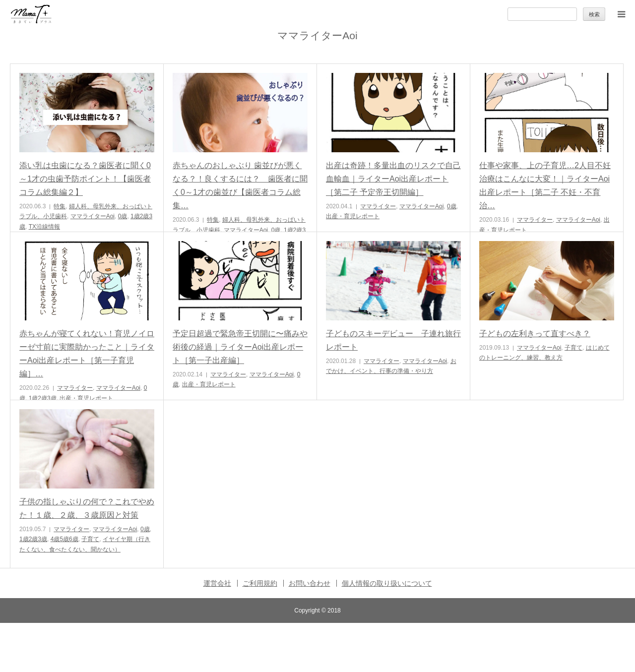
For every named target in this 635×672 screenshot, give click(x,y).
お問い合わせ (310, 583)
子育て (573, 348)
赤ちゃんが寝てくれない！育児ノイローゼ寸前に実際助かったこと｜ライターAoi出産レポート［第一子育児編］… (87, 354)
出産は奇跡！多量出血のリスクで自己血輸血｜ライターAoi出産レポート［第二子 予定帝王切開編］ (393, 179)
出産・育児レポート (353, 216)
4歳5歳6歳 (64, 539)
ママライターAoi (93, 216)
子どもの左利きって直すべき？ (535, 334)
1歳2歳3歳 (43, 398)
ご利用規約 (260, 583)
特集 (60, 206)
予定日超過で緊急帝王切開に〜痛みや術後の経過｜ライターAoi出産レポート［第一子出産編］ (240, 347)
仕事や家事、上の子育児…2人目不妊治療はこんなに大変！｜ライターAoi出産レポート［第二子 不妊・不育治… (545, 186)
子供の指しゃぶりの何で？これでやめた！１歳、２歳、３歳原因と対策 (87, 508)
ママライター (378, 206)
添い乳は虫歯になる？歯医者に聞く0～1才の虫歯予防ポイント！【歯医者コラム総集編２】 (85, 179)
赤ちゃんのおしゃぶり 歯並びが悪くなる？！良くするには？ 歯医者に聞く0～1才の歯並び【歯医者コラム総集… (240, 186)
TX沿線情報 (44, 227)
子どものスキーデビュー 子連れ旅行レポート (393, 340)
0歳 (123, 216)
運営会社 (217, 583)
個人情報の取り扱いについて (387, 583)
